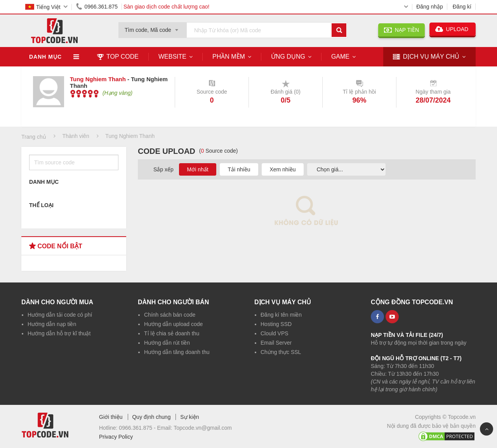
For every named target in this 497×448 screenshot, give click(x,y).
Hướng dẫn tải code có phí (60, 315)
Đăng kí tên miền (281, 315)
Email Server (276, 343)
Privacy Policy (116, 437)
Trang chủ (34, 137)
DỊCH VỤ (426, 57)
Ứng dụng (288, 57)
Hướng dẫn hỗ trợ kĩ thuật (59, 333)
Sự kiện (189, 417)
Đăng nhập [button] (430, 7)
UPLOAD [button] (453, 29)
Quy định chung (151, 417)
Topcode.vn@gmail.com (203, 428)
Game (340, 57)
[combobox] (153, 28)
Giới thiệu (111, 417)
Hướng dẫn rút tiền (167, 343)
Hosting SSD (276, 324)
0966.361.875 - (138, 428)
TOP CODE (118, 57)
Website (172, 57)
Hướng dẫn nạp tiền (52, 324)
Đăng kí (462, 7)
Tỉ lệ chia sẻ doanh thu (172, 333)
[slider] (84, 94)
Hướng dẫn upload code (173, 324)
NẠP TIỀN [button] (401, 30)
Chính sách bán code (170, 315)
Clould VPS (275, 333)
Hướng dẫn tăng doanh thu (177, 352)
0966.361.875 (96, 7)
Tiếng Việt (43, 7)
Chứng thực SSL (281, 352)
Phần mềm (229, 57)
